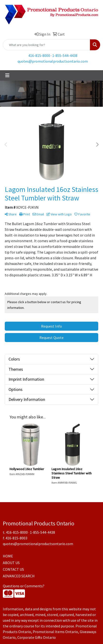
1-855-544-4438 (65, 56)
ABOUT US (11, 563)
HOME (8, 556)
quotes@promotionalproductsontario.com (53, 61)
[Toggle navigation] (7, 75)
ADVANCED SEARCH (19, 576)
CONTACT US (13, 569)
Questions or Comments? (24, 586)
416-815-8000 (39, 56)
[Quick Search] (47, 45)
